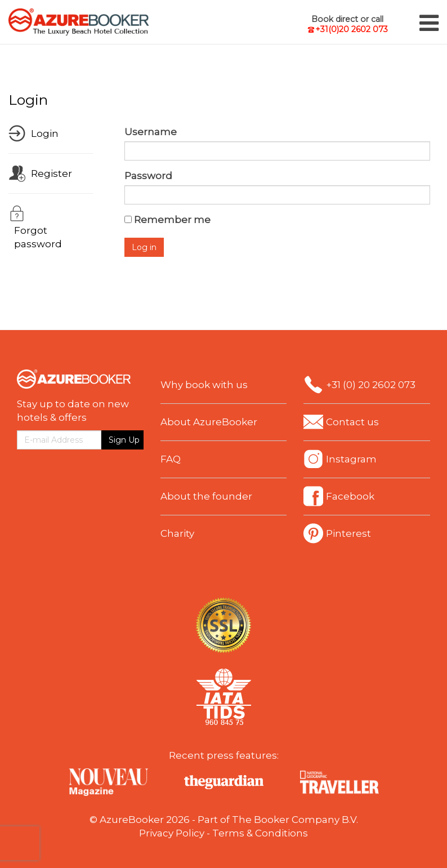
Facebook (350, 496)
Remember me (172, 220)
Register (52, 173)
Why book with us (204, 385)
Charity (177, 533)
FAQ (171, 459)
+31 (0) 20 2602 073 (371, 385)
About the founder (206, 496)
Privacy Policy (172, 833)
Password (148, 176)
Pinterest (348, 533)
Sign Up (124, 440)
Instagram (351, 459)
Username (151, 132)
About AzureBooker (209, 422)
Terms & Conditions (260, 833)
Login (45, 133)
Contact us (352, 422)
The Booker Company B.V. (295, 820)
